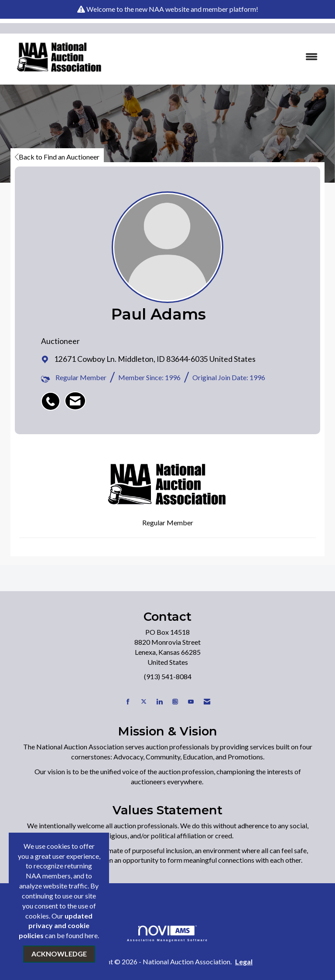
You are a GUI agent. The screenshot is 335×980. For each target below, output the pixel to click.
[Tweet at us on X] (144, 702)
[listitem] (53, 397)
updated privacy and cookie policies (56, 926)
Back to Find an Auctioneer (57, 157)
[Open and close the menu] (219, 57)
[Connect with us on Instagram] (175, 702)
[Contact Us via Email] (207, 702)
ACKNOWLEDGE (59, 954)
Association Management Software (167, 934)
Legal (244, 961)
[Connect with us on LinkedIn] (159, 702)
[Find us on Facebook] (128, 702)
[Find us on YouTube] (191, 702)
